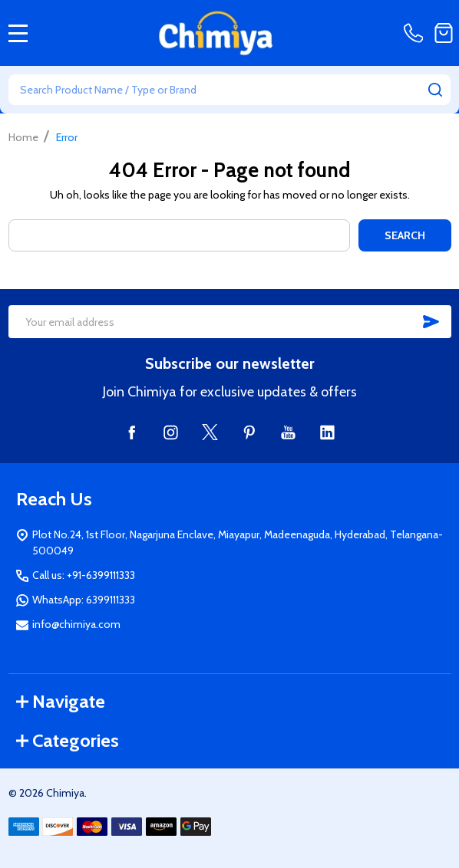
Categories (68, 740)
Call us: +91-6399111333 (84, 575)
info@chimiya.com (76, 624)
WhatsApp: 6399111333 (84, 600)
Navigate (61, 701)
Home (23, 137)
